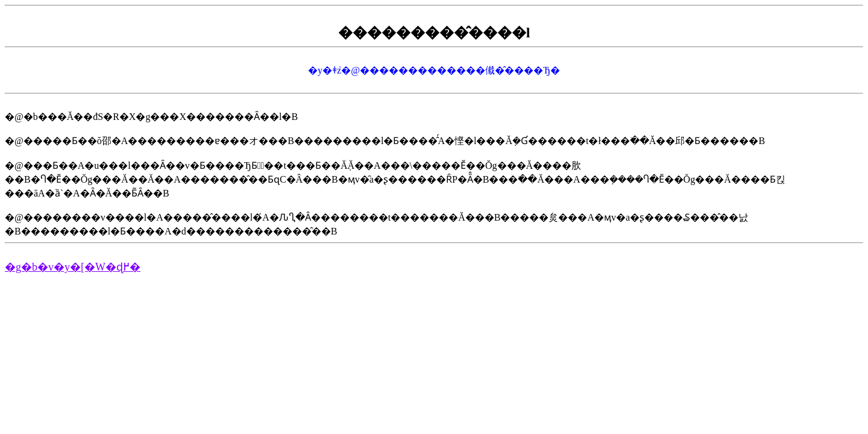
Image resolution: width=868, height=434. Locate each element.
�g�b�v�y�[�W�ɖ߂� (73, 267)
